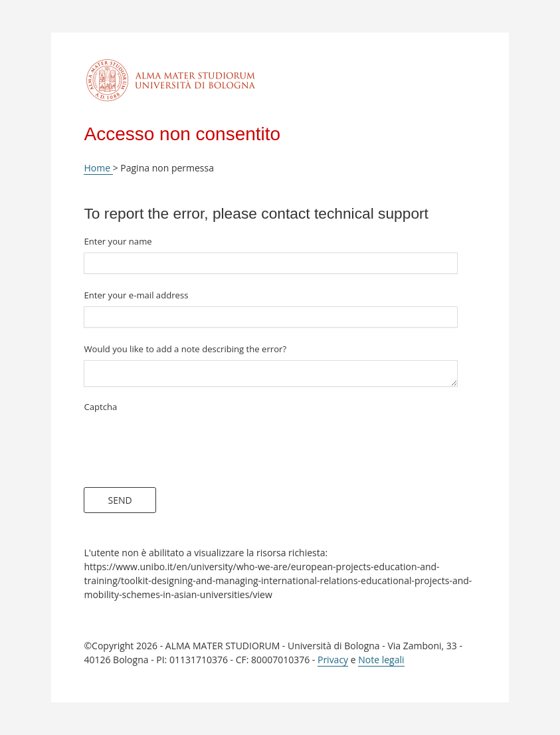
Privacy (333, 660)
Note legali (381, 660)
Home (98, 168)
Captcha (100, 407)
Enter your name (118, 241)
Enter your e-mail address (136, 295)
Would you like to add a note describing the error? (185, 349)
